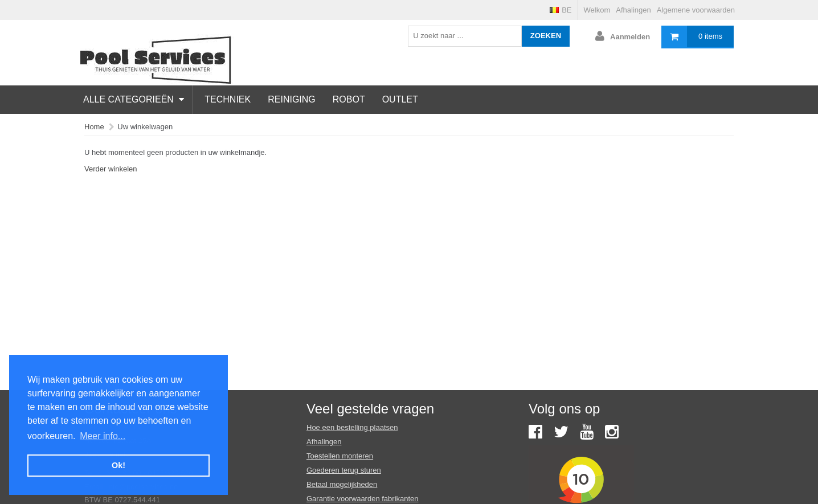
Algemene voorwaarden (696, 10)
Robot (349, 99)
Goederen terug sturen (344, 470)
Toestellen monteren (340, 456)
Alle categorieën (134, 99)
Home (94, 127)
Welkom (597, 10)
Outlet (400, 99)
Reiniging (292, 99)
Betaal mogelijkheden (342, 484)
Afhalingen (633, 10)
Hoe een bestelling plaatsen (352, 427)
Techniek (228, 99)
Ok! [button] (118, 465)
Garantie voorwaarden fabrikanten (363, 499)
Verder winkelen (111, 169)
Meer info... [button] (103, 436)
